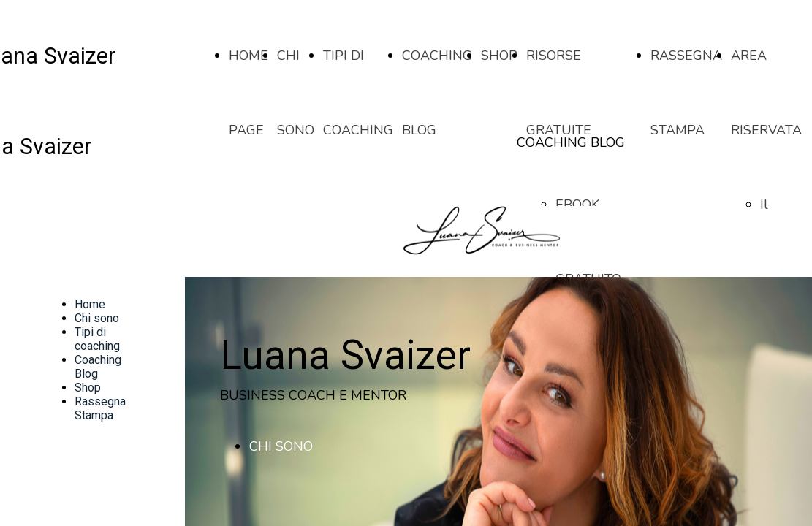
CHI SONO (281, 446)
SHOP (499, 56)
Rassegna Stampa (100, 408)
